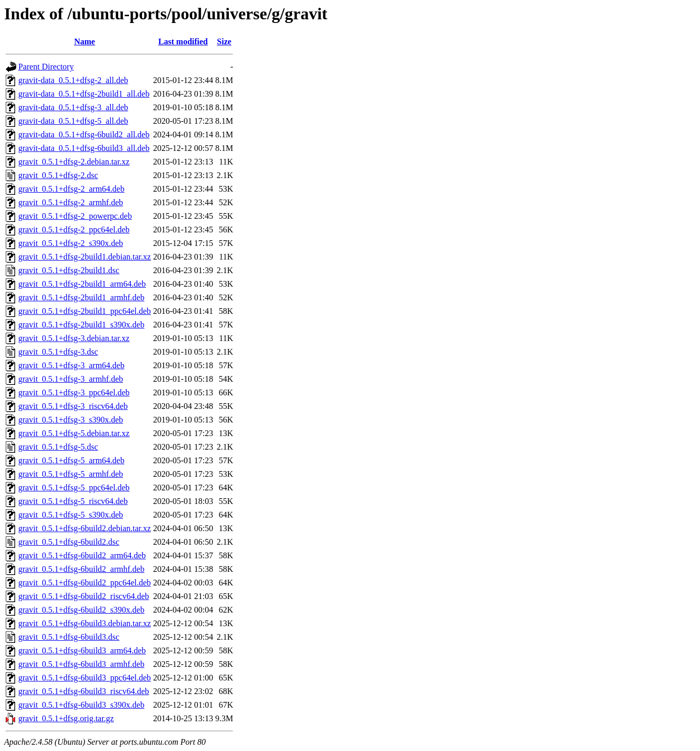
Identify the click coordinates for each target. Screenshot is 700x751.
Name (85, 42)
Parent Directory (46, 67)
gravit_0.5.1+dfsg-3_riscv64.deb (73, 406)
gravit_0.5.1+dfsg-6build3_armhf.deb (81, 664)
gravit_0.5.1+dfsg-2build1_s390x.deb (81, 325)
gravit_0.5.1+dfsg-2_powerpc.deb (75, 216)
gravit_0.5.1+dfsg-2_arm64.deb (71, 189)
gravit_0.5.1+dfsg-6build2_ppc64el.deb (85, 583)
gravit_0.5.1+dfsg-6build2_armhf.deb (81, 569)
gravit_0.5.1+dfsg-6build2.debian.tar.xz (85, 528)
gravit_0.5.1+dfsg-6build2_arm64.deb (82, 555)
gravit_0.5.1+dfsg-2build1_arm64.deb (82, 284)
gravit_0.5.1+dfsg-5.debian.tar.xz (74, 433)
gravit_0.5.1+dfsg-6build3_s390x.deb (81, 705)
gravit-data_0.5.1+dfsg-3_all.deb (73, 107)
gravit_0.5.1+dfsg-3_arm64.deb (71, 365)
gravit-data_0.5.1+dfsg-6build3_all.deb (84, 148)
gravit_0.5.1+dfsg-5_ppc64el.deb (74, 488)
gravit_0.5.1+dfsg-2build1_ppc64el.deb (85, 311)
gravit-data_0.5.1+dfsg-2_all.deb (73, 80)
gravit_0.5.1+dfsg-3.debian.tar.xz (74, 338)
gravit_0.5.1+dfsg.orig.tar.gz (66, 718)
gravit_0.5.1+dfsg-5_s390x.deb (71, 515)
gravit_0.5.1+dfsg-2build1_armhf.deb (81, 297)
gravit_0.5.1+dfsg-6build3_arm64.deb (82, 650)
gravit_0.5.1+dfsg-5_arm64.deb (71, 460)
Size (224, 42)
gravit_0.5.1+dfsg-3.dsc (58, 352)
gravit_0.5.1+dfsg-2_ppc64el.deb (74, 230)
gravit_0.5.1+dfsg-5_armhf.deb (71, 474)
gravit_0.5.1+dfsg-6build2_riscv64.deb (84, 596)
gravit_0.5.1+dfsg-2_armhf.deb (71, 202)
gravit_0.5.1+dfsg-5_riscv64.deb (73, 501)
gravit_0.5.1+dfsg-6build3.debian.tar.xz (85, 623)
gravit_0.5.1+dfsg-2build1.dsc (69, 270)
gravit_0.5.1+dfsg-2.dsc (58, 175)
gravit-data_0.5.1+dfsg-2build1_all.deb (84, 94)
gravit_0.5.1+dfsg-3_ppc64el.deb (74, 392)
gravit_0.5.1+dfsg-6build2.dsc (69, 542)
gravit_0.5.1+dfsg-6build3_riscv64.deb (84, 691)
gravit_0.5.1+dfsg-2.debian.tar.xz (74, 162)
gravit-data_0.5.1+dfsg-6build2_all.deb (84, 134)
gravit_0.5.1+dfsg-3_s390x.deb (71, 420)
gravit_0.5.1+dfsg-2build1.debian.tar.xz (85, 257)
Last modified (183, 42)
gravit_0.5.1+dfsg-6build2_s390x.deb (81, 610)
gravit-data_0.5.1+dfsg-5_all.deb (73, 121)
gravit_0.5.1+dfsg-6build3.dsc (69, 637)
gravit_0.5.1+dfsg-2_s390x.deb (71, 243)
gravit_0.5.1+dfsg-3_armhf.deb (71, 379)
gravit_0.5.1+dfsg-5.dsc (58, 447)
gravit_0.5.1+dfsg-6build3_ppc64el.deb (85, 678)
